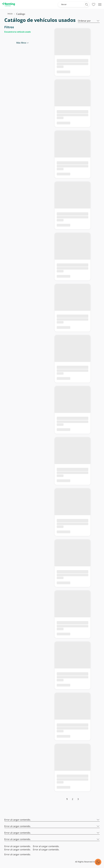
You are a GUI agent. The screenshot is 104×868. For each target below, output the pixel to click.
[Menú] (100, 4)
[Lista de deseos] (94, 4)
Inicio (10, 14)
